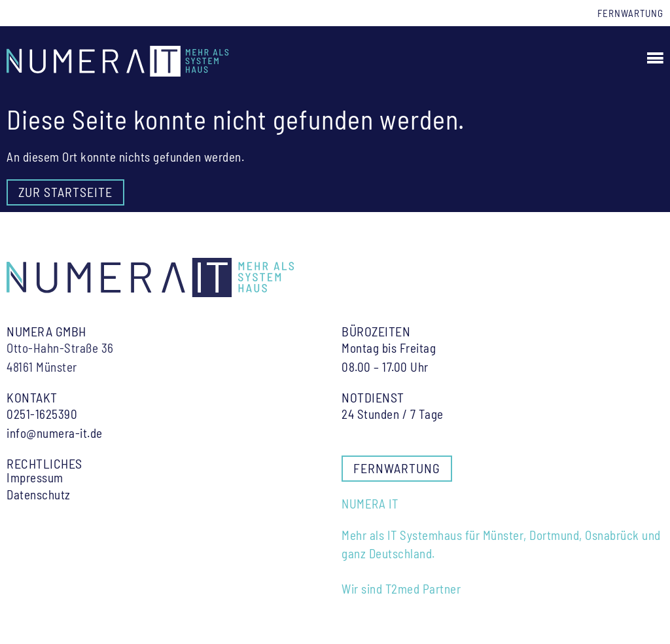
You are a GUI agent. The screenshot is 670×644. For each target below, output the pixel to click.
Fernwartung (630, 13)
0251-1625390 (42, 414)
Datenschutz (39, 495)
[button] (654, 58)
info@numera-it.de (55, 433)
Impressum (35, 478)
